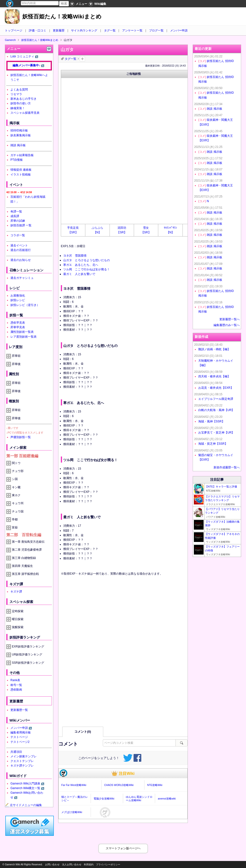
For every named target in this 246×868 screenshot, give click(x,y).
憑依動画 (16, 690)
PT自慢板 (17, 160)
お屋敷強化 (18, 296)
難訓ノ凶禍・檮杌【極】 (214, 349)
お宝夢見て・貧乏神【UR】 (216, 433)
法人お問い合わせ (72, 864)
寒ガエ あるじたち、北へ (81, 265)
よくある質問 (19, 90)
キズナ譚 (16, 592)
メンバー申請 (179, 30)
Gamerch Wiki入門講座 (25, 784)
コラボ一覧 (18, 235)
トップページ (14, 30)
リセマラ (16, 94)
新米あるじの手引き (24, 99)
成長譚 (15, 216)
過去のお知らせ (21, 260)
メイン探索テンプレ (24, 756)
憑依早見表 (18, 323)
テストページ (19, 737)
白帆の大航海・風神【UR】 (216, 410)
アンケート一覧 (132, 30)
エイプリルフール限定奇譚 (216, 399)
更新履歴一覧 (19, 710)
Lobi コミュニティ (22, 56)
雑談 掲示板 (18, 145)
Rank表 (15, 680)
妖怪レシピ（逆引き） (25, 305)
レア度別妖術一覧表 (24, 337)
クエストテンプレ (22, 761)
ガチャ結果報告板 (22, 155)
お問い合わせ (52, 864)
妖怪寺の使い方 (21, 103)
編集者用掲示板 (21, 732)
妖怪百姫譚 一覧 (21, 225)
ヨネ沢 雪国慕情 (75, 256)
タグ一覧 (110, 30)
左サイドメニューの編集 (24, 805)
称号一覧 (16, 685)
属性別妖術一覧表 (22, 332)
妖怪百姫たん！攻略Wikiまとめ (62, 17)
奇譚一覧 (16, 212)
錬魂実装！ (18, 108)
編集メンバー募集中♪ (26, 65)
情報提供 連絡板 (21, 170)
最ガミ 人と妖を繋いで (79, 274)
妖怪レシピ (18, 300)
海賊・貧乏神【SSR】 (213, 444)
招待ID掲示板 (19, 130)
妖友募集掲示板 (21, 135)
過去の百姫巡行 (21, 250)
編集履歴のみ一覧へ (227, 325)
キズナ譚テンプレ (22, 766)
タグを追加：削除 (82, 59)
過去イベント (19, 245)
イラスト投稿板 (21, 175)
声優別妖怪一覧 (21, 437)
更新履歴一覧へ (230, 319)
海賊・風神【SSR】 (211, 421)
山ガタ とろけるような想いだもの (87, 260)
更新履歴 (59, 30)
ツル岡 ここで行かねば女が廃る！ (87, 269)
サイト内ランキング (84, 30)
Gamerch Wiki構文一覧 (25, 788)
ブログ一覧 (156, 30)
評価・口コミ (38, 30)
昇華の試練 (18, 221)
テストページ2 (20, 742)
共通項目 (16, 752)
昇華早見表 (18, 327)
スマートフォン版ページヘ (123, 848)
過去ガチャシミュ (22, 278)
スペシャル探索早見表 (25, 113)
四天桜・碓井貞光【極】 (214, 376)
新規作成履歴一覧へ (227, 467)
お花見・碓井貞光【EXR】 (216, 388)
